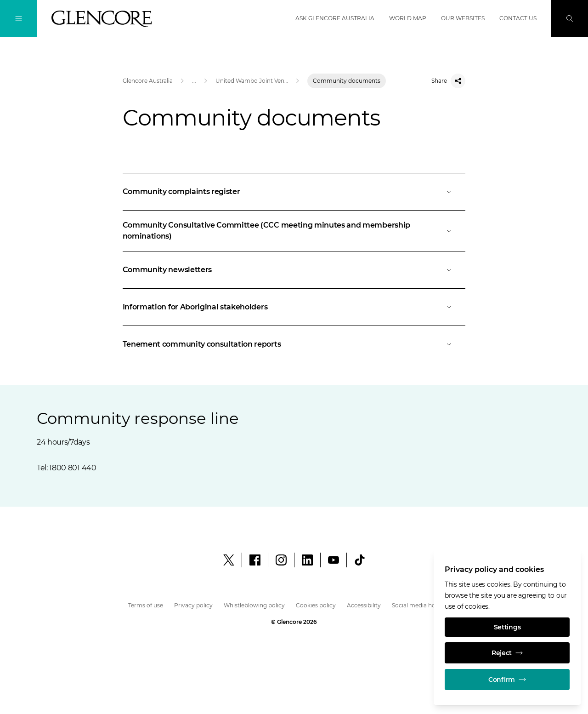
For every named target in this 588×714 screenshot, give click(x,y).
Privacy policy (193, 605)
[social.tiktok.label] (360, 560)
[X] (229, 560)
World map (408, 18)
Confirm (507, 680)
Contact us (518, 18)
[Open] (294, 192)
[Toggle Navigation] (18, 18)
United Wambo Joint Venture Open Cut (252, 81)
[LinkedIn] (307, 560)
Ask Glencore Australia (335, 18)
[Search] (570, 18)
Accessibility (364, 605)
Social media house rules (426, 605)
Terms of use (146, 605)
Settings (507, 627)
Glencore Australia (148, 81)
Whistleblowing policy (254, 605)
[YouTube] (334, 560)
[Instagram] (281, 560)
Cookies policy (316, 605)
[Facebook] (255, 560)
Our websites (463, 18)
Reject (507, 653)
